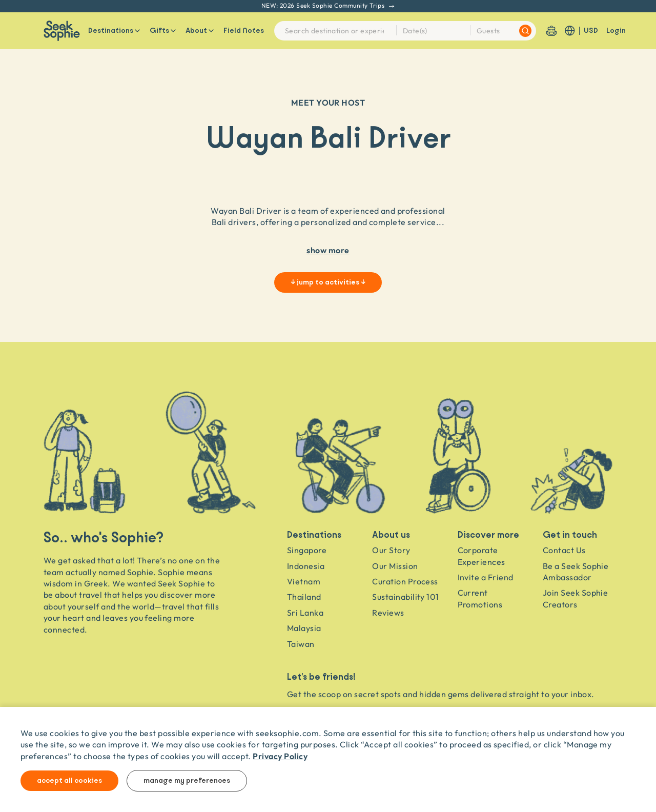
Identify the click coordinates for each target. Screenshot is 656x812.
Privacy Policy (280, 756)
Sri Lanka (305, 613)
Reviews (388, 613)
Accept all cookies (69, 781)
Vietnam (304, 581)
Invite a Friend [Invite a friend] (486, 577)
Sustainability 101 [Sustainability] (406, 597)
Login (616, 31)
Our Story (391, 550)
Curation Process (405, 581)
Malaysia (304, 628)
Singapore (307, 550)
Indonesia (306, 566)
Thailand (304, 597)
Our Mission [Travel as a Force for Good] (395, 566)
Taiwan (301, 644)
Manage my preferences (187, 781)
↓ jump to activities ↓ (328, 282)
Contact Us (564, 550)
